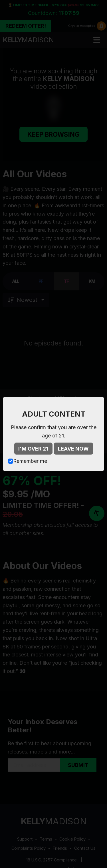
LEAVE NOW (73, 449)
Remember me (30, 461)
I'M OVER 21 (33, 449)
